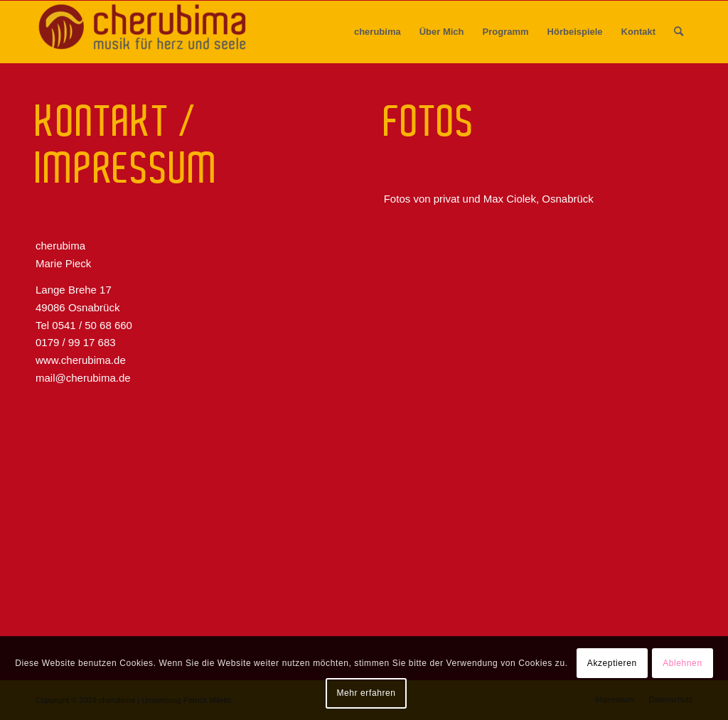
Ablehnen (682, 663)
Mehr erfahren (366, 693)
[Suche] (679, 32)
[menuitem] (378, 32)
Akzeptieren (612, 663)
